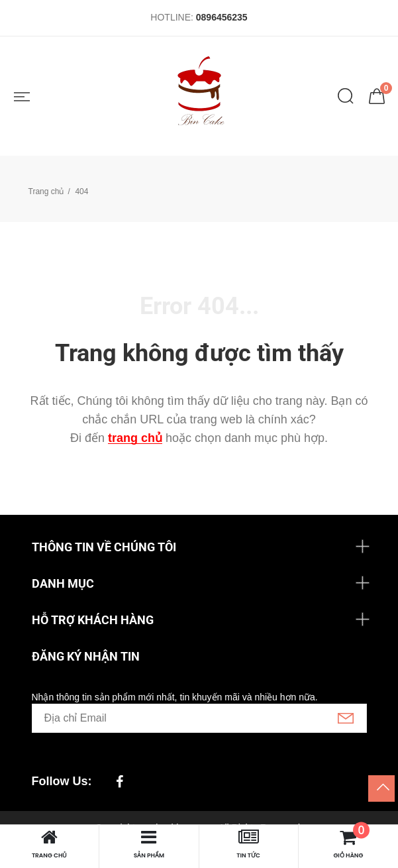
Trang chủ (46, 191)
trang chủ (135, 438)
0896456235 (222, 17)
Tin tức (248, 844)
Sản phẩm (149, 844)
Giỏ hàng (349, 844)
